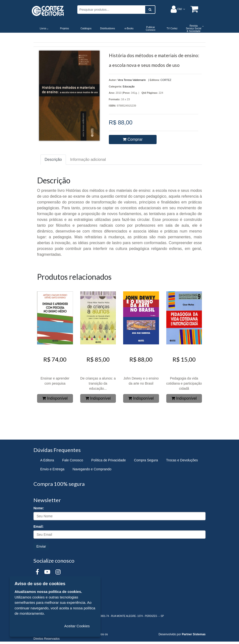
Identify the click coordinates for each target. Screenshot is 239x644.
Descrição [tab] (53, 159)
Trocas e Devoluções (182, 460)
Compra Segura (146, 460)
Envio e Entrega (52, 469)
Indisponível (55, 398)
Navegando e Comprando (92, 469)
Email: (39, 527)
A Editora (47, 460)
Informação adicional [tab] (88, 159)
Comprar (133, 139)
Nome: (39, 508)
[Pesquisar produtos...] (111, 10)
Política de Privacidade (109, 460)
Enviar (41, 546)
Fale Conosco (73, 460)
